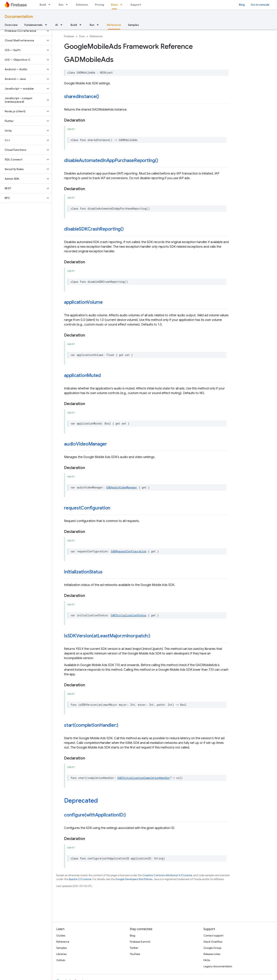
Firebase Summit (140, 942)
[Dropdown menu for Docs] (122, 5)
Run (61, 5)
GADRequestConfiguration (129, 551)
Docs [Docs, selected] (114, 5)
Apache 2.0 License (80, 879)
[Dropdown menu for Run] (68, 5)
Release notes (212, 954)
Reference (96, 36)
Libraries (61, 954)
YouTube (135, 954)
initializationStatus (83, 572)
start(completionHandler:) (91, 725)
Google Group (212, 948)
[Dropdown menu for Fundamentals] (47, 25)
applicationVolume (83, 302)
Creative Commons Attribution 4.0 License (167, 875)
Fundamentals (33, 25)
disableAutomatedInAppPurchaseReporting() (111, 160)
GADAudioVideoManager (122, 487)
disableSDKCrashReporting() (94, 229)
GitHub (61, 960)
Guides (61, 936)
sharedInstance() (82, 96)
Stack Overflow (213, 942)
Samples (133, 25)
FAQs (207, 960)
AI (57, 25)
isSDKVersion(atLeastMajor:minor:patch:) (107, 636)
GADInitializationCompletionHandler (144, 778)
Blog (242, 5)
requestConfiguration (87, 508)
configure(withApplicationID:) (95, 815)
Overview (11, 25)
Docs (82, 36)
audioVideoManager (86, 444)
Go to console (260, 5)
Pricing (100, 5)
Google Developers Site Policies (134, 879)
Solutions (82, 5)
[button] (23, 31)
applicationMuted (82, 375)
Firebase (69, 36)
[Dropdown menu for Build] (51, 5)
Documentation (19, 17)
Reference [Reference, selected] (114, 25)
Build (43, 5)
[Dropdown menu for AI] (63, 25)
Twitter (134, 948)
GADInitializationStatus (129, 615)
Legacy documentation (218, 966)
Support (136, 5)
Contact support (213, 936)
